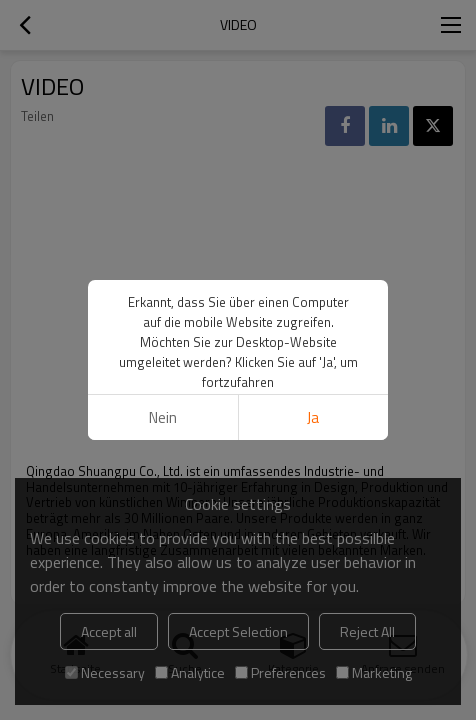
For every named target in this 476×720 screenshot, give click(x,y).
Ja (313, 417)
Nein (163, 417)
